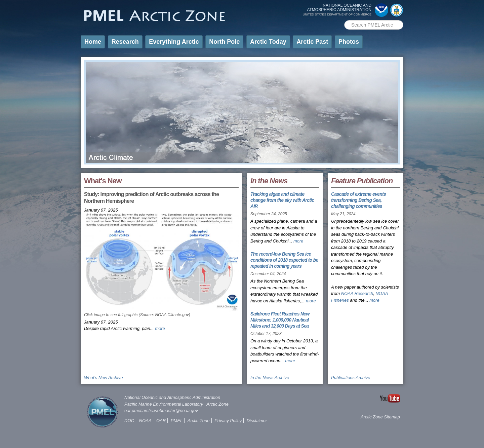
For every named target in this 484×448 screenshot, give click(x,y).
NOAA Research (357, 293)
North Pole (224, 42)
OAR (161, 421)
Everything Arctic (174, 42)
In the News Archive (270, 378)
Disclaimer (257, 421)
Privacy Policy (228, 421)
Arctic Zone (217, 404)
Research (125, 42)
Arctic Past (312, 42)
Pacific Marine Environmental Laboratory (164, 404)
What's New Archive (103, 378)
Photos (349, 42)
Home (93, 42)
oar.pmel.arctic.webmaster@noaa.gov (161, 410)
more (160, 328)
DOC (129, 421)
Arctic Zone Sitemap (380, 417)
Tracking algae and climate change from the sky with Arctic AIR (282, 200)
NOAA (145, 421)
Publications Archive (351, 378)
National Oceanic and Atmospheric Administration (172, 397)
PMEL (177, 421)
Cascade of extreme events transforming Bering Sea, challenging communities (358, 200)
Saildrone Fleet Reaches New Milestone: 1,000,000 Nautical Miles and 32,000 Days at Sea (280, 320)
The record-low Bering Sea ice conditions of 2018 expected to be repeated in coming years (284, 260)
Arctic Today (268, 42)
